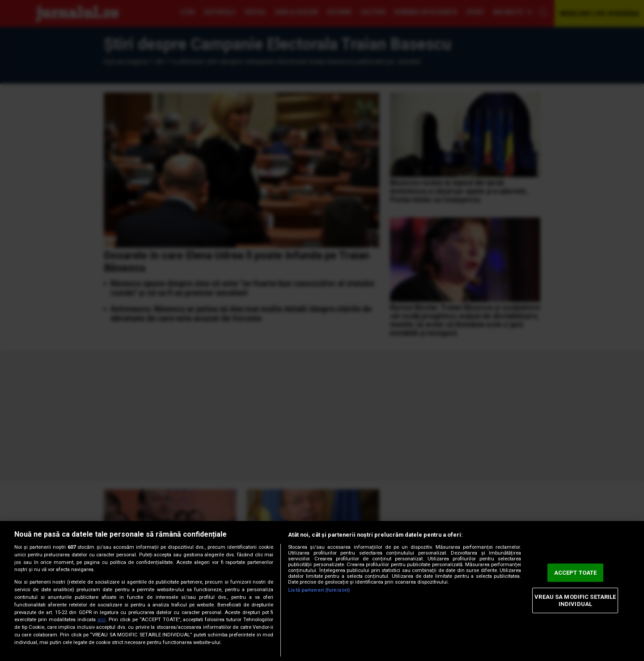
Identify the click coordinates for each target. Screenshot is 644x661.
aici (102, 620)
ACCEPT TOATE (576, 573)
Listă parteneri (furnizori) (319, 590)
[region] (322, 591)
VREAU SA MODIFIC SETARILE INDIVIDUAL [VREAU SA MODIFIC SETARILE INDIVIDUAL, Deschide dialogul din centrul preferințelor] (575, 600)
